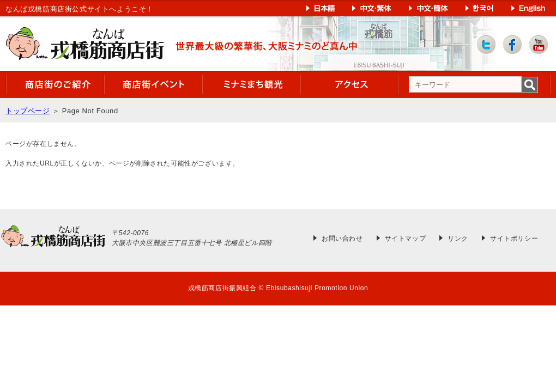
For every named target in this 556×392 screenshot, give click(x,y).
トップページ (28, 111)
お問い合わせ (342, 238)
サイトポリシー (514, 238)
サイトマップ (406, 238)
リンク (458, 238)
